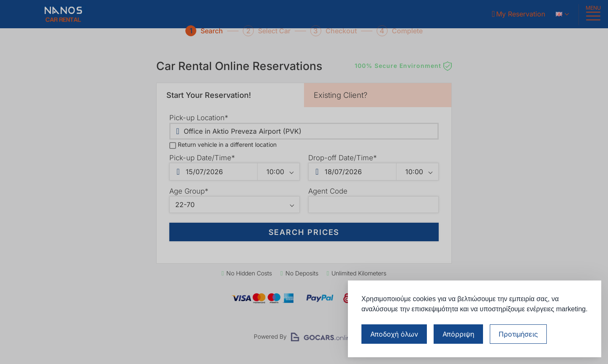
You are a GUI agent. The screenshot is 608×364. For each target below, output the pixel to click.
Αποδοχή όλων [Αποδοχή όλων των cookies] (394, 334)
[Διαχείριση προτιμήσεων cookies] (518, 334)
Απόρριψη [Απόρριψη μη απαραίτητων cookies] (458, 334)
